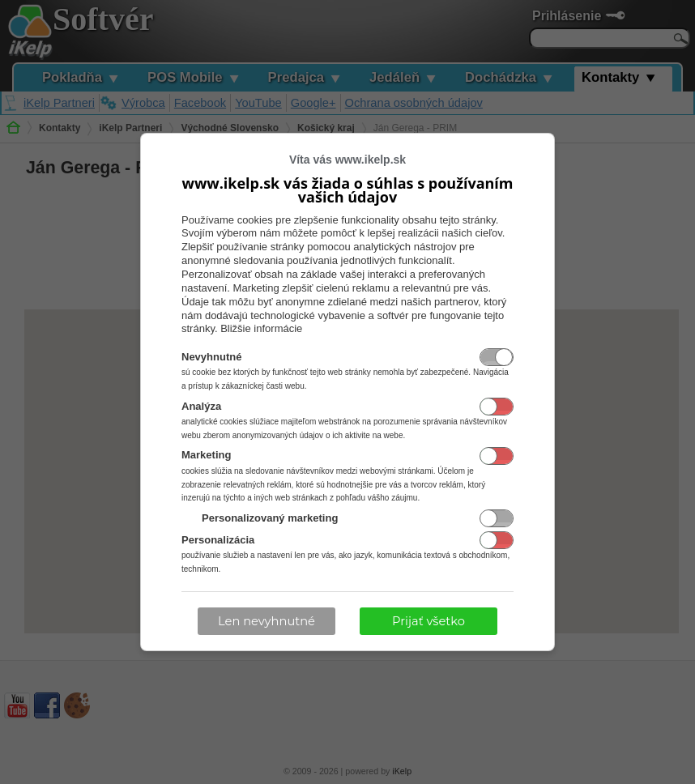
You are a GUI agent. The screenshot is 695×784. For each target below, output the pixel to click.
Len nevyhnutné (266, 621)
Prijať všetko (429, 621)
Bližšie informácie (261, 328)
